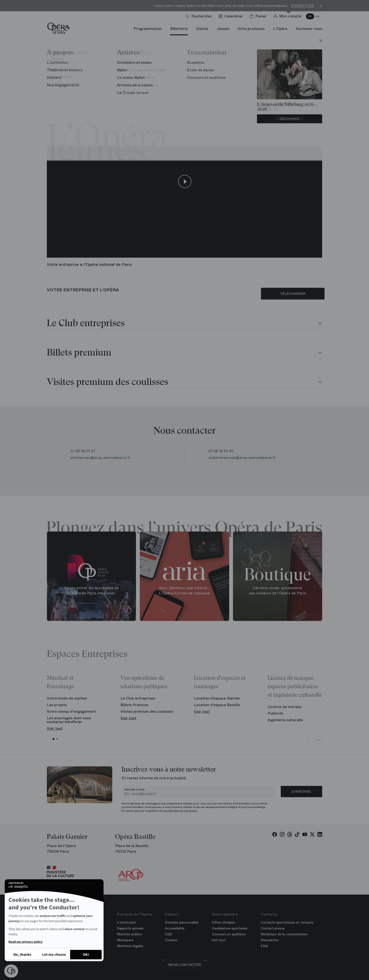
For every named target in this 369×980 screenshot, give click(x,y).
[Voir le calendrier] (232, 16)
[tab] (184, 324)
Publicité (275, 713)
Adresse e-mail (134, 789)
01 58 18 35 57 (83, 451)
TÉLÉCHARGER (293, 294)
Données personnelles (182, 922)
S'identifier (303, 6)
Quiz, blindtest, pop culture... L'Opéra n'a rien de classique (184, 590)
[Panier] (259, 16)
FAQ (264, 946)
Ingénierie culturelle (285, 720)
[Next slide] (318, 740)
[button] (11, 971)
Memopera (125, 940)
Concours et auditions (229, 934)
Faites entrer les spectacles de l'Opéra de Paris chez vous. (92, 590)
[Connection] (288, 16)
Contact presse (273, 928)
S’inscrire (301, 792)
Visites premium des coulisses (147, 711)
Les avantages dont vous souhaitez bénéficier (69, 720)
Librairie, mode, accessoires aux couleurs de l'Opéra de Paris (277, 590)
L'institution (126, 922)
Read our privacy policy (25, 942)
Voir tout (55, 728)
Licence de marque (285, 707)
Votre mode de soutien (67, 698)
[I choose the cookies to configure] (54, 955)
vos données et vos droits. (180, 811)
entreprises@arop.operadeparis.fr (101, 458)
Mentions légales (130, 946)
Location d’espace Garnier (217, 698)
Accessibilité (175, 928)
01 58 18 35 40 (224, 451)
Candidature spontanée (230, 928)
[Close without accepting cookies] (22, 955)
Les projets (57, 705)
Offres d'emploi (223, 922)
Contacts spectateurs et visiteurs (287, 922)
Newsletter (270, 940)
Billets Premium (134, 705)
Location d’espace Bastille (217, 705)
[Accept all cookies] (86, 955)
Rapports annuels (130, 928)
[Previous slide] (309, 740)
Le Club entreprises (138, 698)
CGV (168, 934)
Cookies (171, 940)
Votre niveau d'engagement (71, 711)
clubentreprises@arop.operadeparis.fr (242, 458)
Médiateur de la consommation (284, 934)
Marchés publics (129, 934)
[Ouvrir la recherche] (200, 16)
